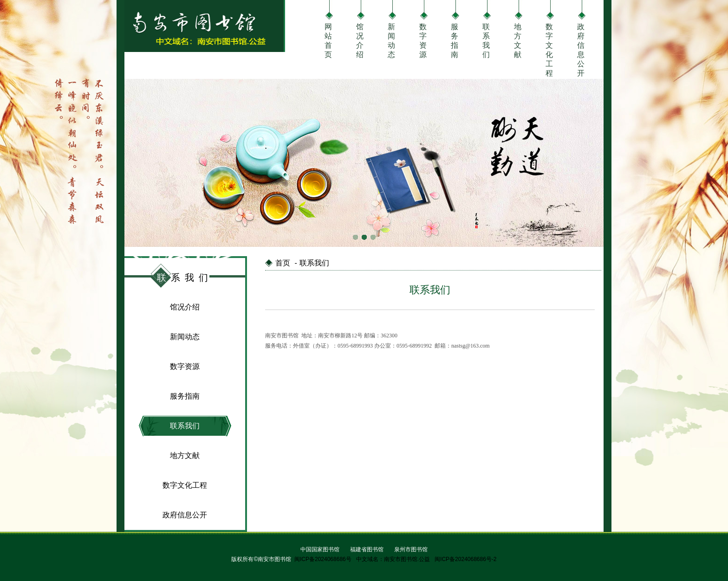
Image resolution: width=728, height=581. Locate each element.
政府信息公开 (581, 40)
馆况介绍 (360, 40)
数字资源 (423, 40)
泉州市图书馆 (411, 549)
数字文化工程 (549, 40)
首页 (283, 263)
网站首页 (328, 40)
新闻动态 (391, 40)
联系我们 (486, 40)
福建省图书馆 (367, 549)
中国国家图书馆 (320, 549)
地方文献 (518, 40)
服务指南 (455, 40)
